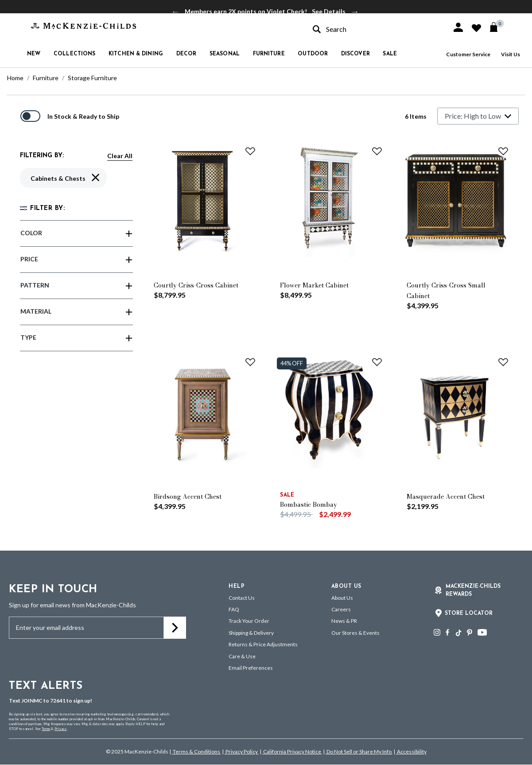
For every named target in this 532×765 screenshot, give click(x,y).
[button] (458, 27)
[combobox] (374, 29)
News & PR (344, 621)
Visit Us (511, 54)
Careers (341, 609)
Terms (46, 729)
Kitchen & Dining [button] (136, 54)
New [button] (34, 54)
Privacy (60, 729)
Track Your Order (249, 621)
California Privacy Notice (292, 751)
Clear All (120, 156)
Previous (175, 12)
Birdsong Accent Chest (188, 497)
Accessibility (411, 751)
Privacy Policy (242, 751)
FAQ (234, 609)
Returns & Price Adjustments (263, 644)
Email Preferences (251, 668)
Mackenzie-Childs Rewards (473, 590)
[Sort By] (478, 116)
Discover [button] (355, 54)
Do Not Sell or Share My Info (359, 751)
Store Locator (469, 614)
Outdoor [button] (313, 54)
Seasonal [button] (225, 54)
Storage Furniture (92, 78)
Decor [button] (186, 54)
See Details (329, 11)
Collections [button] (74, 54)
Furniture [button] (269, 54)
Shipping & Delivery (251, 633)
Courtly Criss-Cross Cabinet (196, 285)
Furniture (46, 78)
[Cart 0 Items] (498, 27)
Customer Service (468, 54)
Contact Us (242, 598)
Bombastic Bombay (309, 505)
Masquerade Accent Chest (446, 497)
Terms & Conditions (196, 751)
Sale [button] (390, 54)
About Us (342, 598)
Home (15, 78)
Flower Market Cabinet (314, 285)
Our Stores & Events (355, 633)
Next (355, 12)
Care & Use (242, 656)
